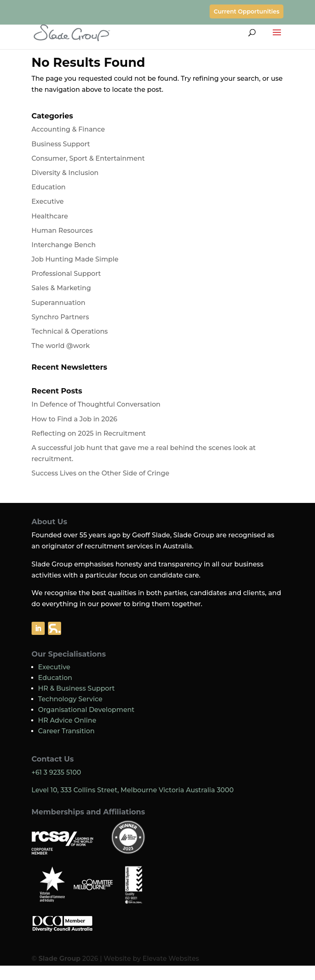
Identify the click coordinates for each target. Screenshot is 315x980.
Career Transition (66, 731)
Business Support (61, 144)
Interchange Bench (64, 245)
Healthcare (50, 216)
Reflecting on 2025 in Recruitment (89, 433)
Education (49, 187)
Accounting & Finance (68, 129)
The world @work (61, 346)
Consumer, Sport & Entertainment (88, 158)
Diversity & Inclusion (65, 173)
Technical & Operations (70, 331)
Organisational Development (86, 710)
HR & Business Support (76, 688)
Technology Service (70, 699)
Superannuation (58, 303)
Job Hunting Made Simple (75, 259)
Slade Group (59, 958)
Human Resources (62, 231)
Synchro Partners (60, 317)
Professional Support (66, 274)
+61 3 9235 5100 (56, 772)
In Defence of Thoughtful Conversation (96, 404)
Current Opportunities (247, 11)
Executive (48, 201)
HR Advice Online (67, 720)
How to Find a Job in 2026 (74, 419)
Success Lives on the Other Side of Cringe (100, 473)
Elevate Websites (171, 958)
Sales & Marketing (61, 288)
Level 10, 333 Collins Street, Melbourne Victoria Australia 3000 (133, 790)
